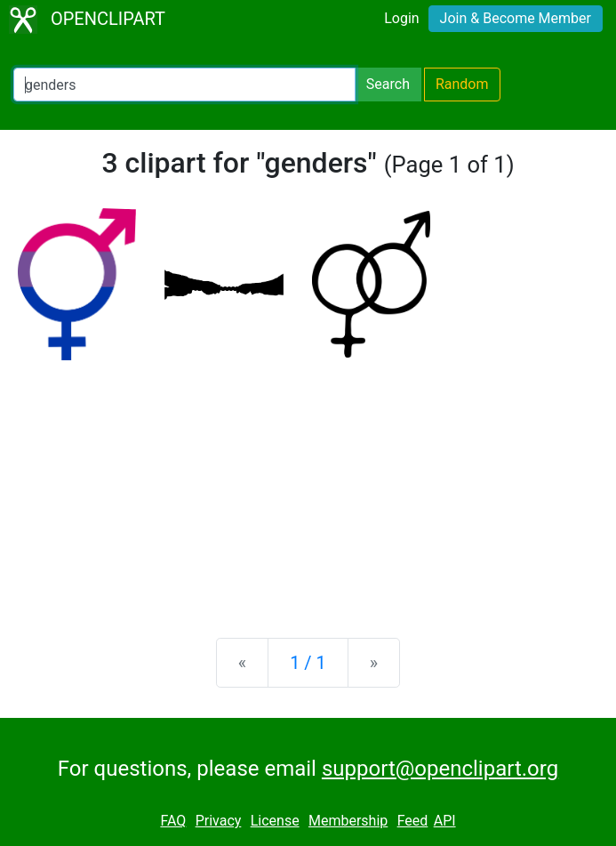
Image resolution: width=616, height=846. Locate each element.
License (275, 821)
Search (388, 84)
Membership (348, 821)
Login (401, 18)
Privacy (219, 821)
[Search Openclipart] (184, 85)
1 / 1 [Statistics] (308, 663)
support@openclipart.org (440, 769)
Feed (413, 821)
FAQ (173, 821)
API (445, 821)
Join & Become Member (516, 18)
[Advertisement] (308, 485)
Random (462, 84)
